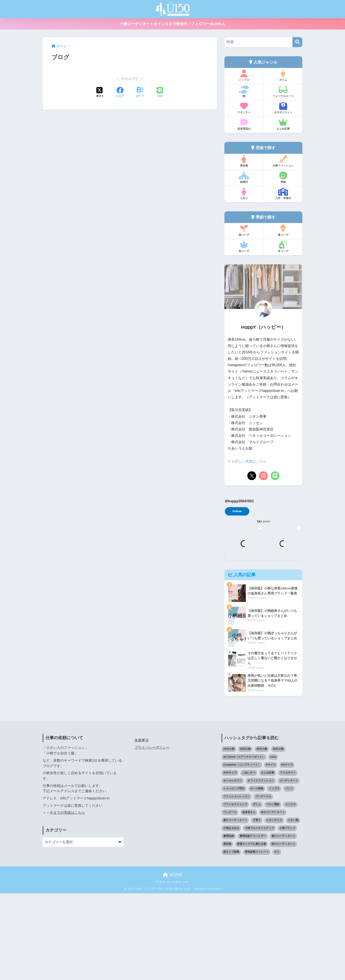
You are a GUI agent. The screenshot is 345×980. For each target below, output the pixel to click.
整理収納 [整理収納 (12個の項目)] (229, 923)
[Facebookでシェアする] (120, 93)
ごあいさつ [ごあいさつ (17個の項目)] (249, 859)
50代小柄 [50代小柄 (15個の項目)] (278, 836)
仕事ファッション (283, 161)
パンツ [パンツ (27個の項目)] (289, 875)
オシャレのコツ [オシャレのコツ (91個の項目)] (233, 867)
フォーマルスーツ (283, 92)
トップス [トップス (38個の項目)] (274, 875)
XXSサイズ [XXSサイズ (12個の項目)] (230, 859)
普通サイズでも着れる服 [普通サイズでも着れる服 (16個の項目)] (251, 931)
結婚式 (244, 177)
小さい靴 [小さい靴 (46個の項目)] (293, 907)
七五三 (244, 194)
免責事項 (141, 827)
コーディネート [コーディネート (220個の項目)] (289, 867)
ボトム (283, 75)
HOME (173, 961)
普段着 (244, 161)
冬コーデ (283, 247)
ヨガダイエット (283, 108)
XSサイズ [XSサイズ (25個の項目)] (287, 852)
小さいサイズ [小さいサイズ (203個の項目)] (274, 907)
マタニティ (244, 108)
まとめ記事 (283, 124)
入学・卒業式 (283, 194)
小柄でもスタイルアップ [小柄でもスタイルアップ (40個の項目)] (259, 915)
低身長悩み (244, 124)
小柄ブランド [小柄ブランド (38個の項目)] (287, 915)
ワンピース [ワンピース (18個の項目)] (230, 899)
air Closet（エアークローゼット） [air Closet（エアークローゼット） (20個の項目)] (244, 844)
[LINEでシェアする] (160, 93)
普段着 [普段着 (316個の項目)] (227, 931)
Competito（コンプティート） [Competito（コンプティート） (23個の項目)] (242, 852)
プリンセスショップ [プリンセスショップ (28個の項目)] (235, 891)
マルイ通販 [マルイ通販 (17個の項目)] (273, 891)
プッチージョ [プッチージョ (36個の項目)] (263, 883)
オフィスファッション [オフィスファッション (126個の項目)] (261, 867)
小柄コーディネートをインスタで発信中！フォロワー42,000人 (172, 24)
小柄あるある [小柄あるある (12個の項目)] (231, 915)
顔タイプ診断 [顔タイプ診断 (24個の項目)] (231, 938)
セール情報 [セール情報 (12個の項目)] (257, 875)
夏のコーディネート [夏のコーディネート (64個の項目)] (235, 907)
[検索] (297, 42)
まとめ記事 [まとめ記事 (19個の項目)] (268, 859)
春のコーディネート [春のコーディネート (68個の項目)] (283, 923)
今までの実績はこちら (67, 899)
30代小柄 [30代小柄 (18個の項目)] (245, 836)
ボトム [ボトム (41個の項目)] (257, 891)
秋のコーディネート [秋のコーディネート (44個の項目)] (283, 931)
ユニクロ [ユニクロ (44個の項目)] (290, 891)
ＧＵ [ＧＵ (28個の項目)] (277, 938)
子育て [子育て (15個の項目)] (257, 907)
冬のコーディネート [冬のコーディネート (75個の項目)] (273, 899)
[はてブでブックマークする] (140, 93)
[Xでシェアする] (100, 93)
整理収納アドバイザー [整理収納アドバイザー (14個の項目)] (253, 923)
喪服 (283, 177)
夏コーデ (283, 230)
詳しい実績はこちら (251, 461)
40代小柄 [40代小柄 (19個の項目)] (262, 836)
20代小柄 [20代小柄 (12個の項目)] (229, 836)
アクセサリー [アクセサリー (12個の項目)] (288, 859)
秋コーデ (244, 247)
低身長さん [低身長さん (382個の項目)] (249, 899)
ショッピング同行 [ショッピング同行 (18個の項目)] (234, 875)
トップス (244, 75)
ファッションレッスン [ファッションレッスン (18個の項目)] (237, 883)
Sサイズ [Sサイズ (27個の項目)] (271, 852)
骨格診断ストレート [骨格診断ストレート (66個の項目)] (257, 938)
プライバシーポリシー (152, 834)
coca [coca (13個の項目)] (273, 844)
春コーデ (244, 230)
